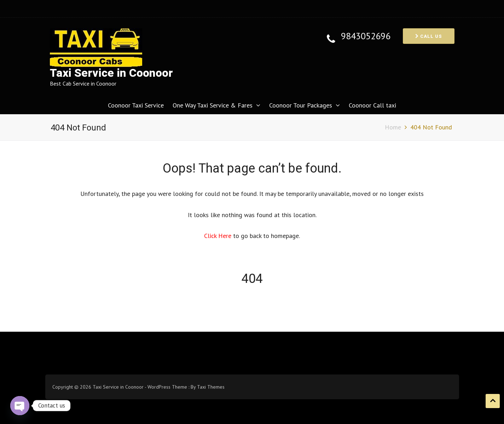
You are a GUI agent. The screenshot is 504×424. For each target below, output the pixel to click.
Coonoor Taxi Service (136, 105)
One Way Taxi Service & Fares (213, 105)
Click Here (219, 236)
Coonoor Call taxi (372, 105)
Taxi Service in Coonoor (111, 73)
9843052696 (366, 36)
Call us (429, 36)
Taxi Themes (211, 387)
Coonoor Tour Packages (301, 105)
